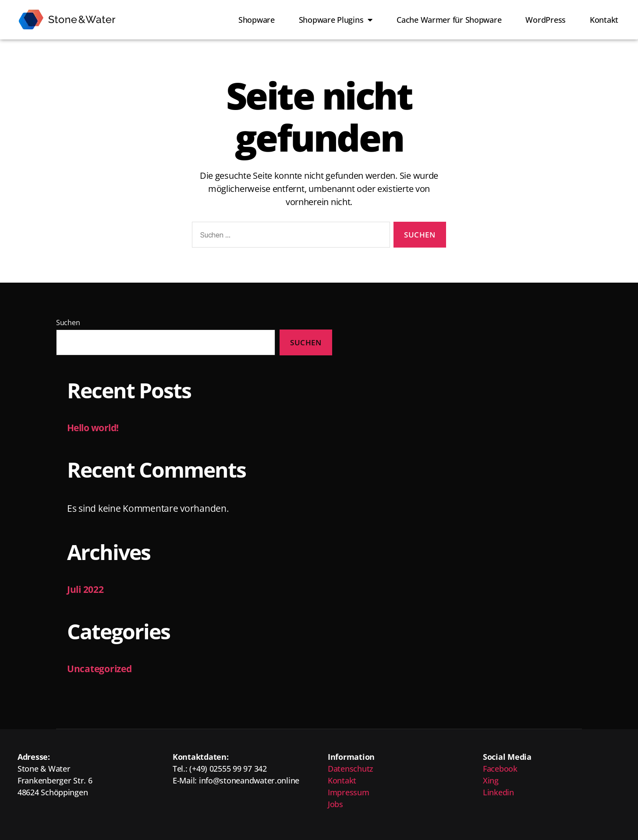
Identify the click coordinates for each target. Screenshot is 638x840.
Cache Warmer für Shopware (449, 20)
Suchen (68, 323)
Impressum (349, 792)
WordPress (546, 20)
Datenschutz (351, 769)
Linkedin (498, 792)
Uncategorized (99, 669)
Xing (491, 780)
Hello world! (93, 428)
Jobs (335, 804)
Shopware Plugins (336, 20)
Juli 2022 (85, 589)
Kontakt (604, 20)
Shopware (257, 20)
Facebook (500, 769)
